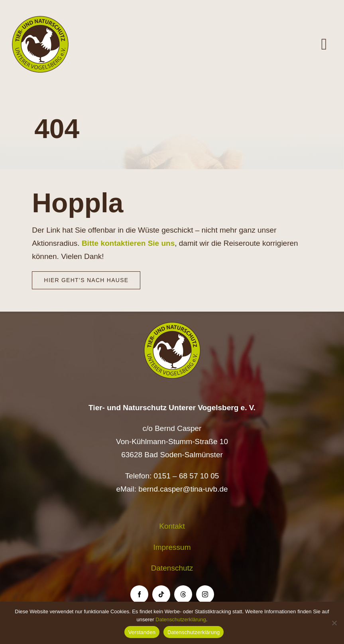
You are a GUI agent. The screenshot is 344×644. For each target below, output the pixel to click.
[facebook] (139, 594)
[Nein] (334, 623)
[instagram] (205, 594)
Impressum (172, 547)
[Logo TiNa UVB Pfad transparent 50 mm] (40, 20)
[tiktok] (161, 594)
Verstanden (142, 632)
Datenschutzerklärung (181, 619)
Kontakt (172, 526)
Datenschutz (172, 568)
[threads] (183, 594)
